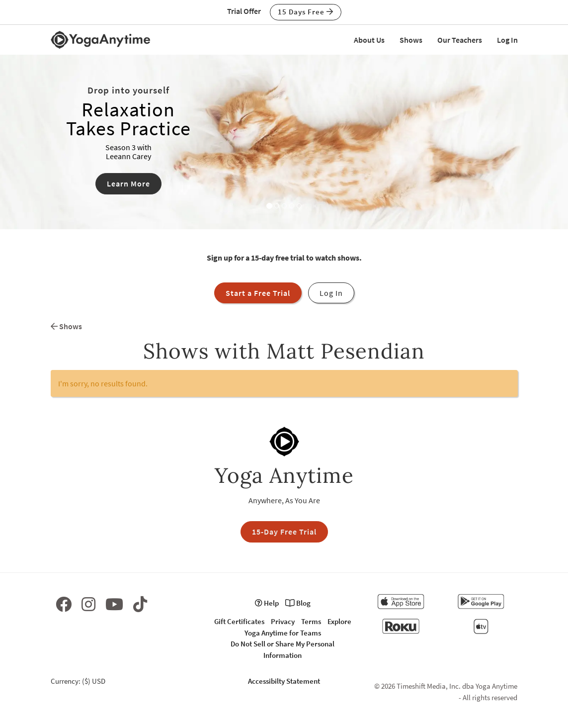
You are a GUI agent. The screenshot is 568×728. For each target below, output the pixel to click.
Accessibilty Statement (284, 681)
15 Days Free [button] (306, 12)
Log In (507, 40)
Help (267, 603)
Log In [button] (331, 293)
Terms (311, 621)
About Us (369, 40)
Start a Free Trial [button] (258, 293)
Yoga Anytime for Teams (283, 633)
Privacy (283, 621)
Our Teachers (460, 40)
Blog (298, 603)
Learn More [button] (128, 183)
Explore (339, 621)
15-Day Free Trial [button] (284, 532)
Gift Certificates (239, 621)
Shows (411, 40)
